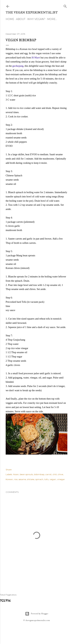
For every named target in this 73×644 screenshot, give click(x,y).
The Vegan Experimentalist (32, 13)
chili (55, 474)
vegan (53, 479)
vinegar (61, 479)
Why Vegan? (36, 19)
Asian (16, 474)
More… (52, 19)
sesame (22, 479)
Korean (9, 479)
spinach (39, 479)
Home (10, 19)
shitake (31, 479)
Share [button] (9, 470)
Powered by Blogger (37, 614)
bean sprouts (26, 474)
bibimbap (39, 474)
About (21, 19)
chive (60, 474)
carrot (49, 474)
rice (16, 479)
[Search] (65, 6)
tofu (46, 479)
